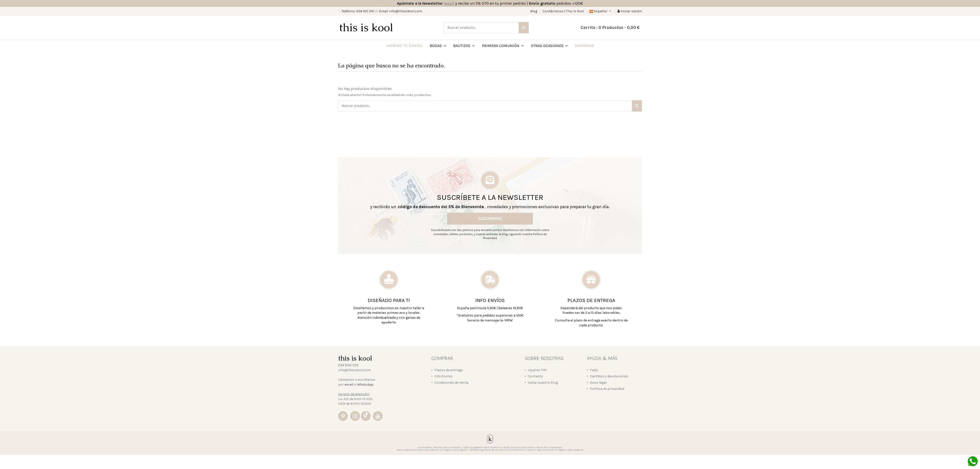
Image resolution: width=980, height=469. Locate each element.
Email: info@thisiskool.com (400, 11)
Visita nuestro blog (543, 383)
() (449, 3)
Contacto (535, 376)
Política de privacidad (607, 389)
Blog (534, 11)
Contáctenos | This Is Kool (563, 11)
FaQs (594, 370)
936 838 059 (348, 365)
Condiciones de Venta (451, 383)
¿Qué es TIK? (538, 370)
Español (601, 11)
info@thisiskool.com (355, 370)
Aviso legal (598, 383)
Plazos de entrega (449, 370)
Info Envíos (443, 376)
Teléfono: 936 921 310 (357, 11)
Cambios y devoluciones (609, 376)
